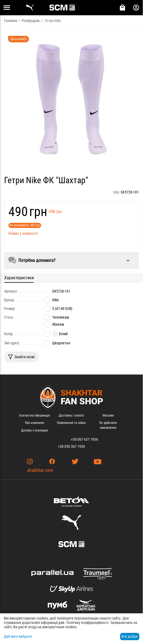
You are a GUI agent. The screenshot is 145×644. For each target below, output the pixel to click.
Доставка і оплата (71, 415)
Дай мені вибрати (18, 636)
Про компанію (34, 423)
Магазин (108, 415)
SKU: (117, 192)
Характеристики (19, 278)
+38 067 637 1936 (84, 439)
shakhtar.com (40, 470)
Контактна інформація (35, 415)
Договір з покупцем (34, 430)
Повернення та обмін (71, 423)
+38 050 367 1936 (71, 446)
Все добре (130, 636)
